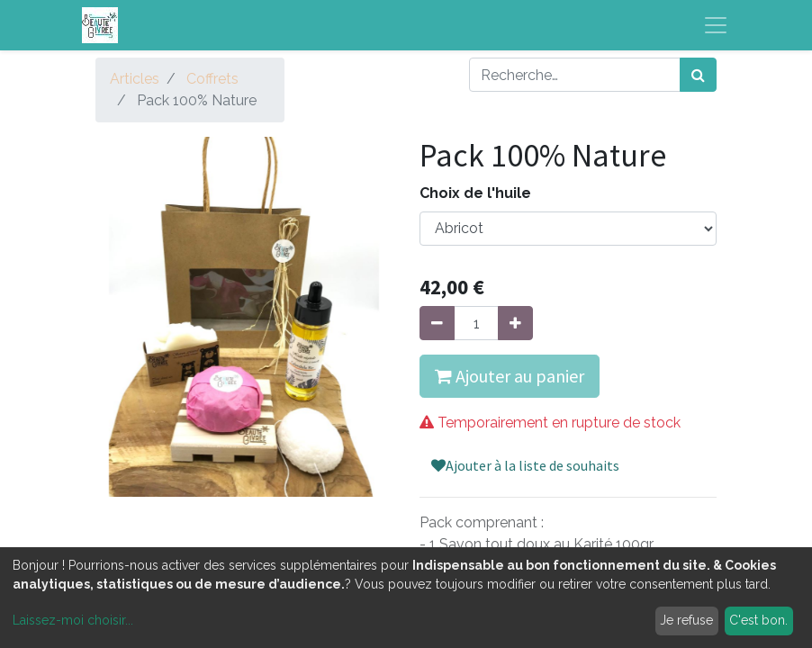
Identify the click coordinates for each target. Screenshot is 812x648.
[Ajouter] (515, 323)
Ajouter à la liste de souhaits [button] (525, 465)
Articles (135, 79)
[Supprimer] (437, 323)
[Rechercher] (698, 75)
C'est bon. (758, 620)
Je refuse (686, 620)
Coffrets (212, 79)
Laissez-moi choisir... (73, 620)
